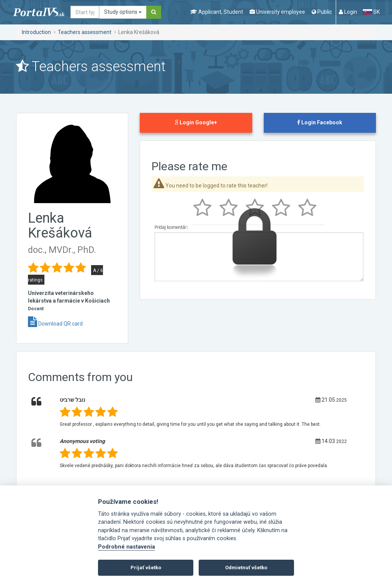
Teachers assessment (85, 32)
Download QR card (55, 324)
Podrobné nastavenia (127, 547)
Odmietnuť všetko (246, 568)
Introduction (36, 32)
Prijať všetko (146, 568)
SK (371, 12)
